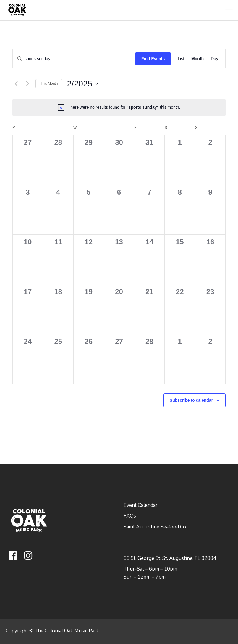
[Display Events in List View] (181, 59)
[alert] (119, 107)
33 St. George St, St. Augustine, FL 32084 (170, 558)
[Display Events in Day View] (214, 59)
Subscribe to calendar (191, 400)
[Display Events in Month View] (197, 59)
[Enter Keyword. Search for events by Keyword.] (74, 59)
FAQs (130, 516)
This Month (49, 84)
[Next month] (27, 84)
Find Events (153, 59)
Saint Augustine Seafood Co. (155, 527)
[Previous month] (16, 84)
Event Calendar (141, 505)
